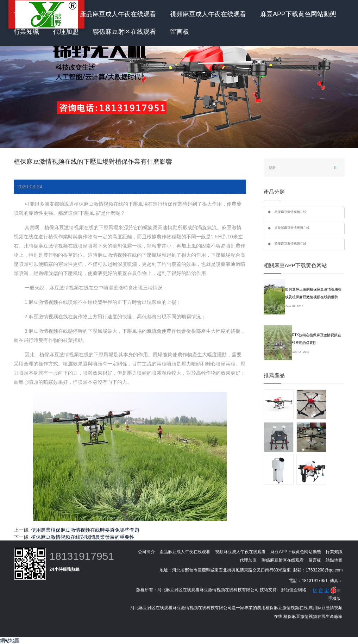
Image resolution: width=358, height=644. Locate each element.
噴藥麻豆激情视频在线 (290, 244)
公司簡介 (53, 14)
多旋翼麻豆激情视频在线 (292, 228)
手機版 (334, 599)
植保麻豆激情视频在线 (290, 212)
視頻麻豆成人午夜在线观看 (208, 14)
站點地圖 (334, 560)
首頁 (20, 14)
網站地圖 (10, 640)
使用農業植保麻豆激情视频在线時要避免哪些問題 (85, 530)
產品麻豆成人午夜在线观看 (118, 14)
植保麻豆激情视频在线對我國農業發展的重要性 (83, 537)
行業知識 (26, 32)
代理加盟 (66, 32)
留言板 (180, 32)
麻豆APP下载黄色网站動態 (298, 14)
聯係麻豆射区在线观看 (124, 32)
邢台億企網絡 (294, 590)
